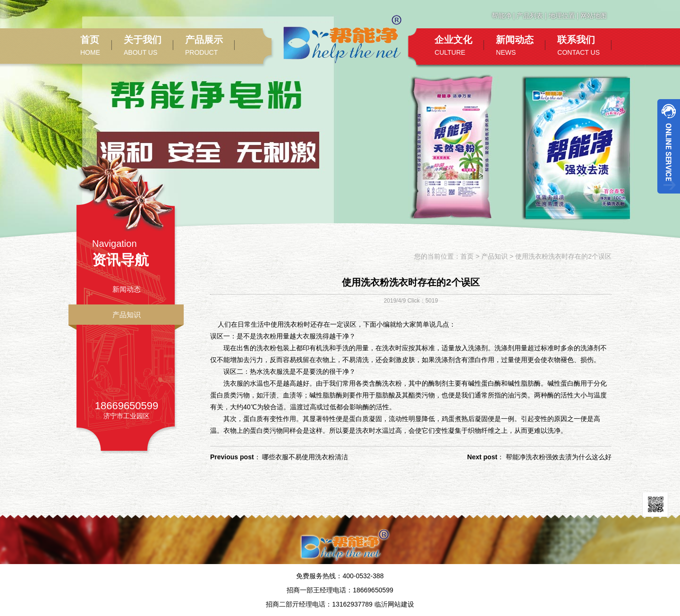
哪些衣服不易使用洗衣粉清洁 (305, 457)
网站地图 (594, 16)
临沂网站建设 (394, 604)
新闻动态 (127, 289)
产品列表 (530, 16)
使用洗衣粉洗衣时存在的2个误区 (563, 256)
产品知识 (127, 315)
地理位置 (562, 16)
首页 (467, 256)
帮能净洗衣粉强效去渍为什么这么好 (559, 457)
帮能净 (501, 16)
